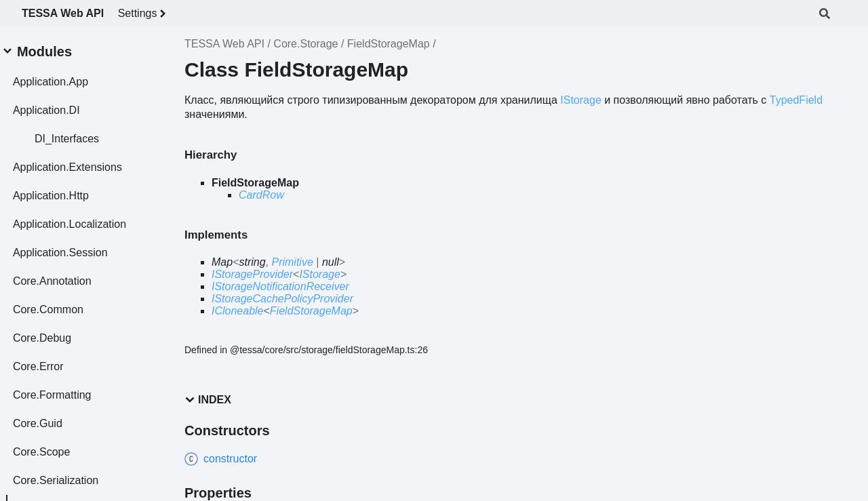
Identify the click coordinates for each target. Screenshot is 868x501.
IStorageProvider (252, 274)
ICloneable (238, 311)
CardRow (261, 195)
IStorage (580, 100)
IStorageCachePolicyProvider (282, 299)
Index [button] (208, 400)
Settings (144, 14)
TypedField (796, 100)
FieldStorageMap (389, 44)
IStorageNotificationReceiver (280, 286)
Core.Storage (305, 44)
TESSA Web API (63, 13)
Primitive (292, 262)
